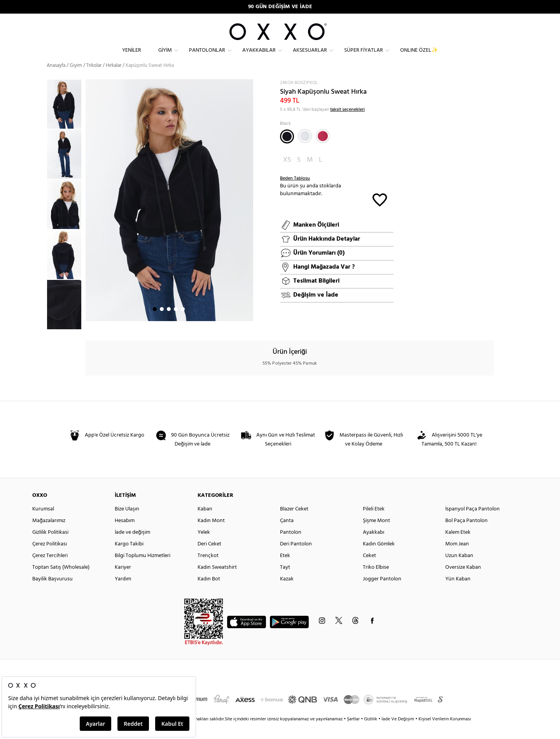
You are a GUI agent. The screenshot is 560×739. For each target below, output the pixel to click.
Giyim (165, 57)
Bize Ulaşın (127, 523)
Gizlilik (371, 733)
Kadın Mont (211, 535)
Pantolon (291, 546)
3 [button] (169, 323)
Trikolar (94, 79)
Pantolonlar (207, 57)
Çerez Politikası (50, 558)
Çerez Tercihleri (50, 570)
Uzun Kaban (459, 570)
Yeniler (132, 57)
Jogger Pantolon (382, 593)
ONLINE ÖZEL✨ (419, 57)
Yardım (123, 593)
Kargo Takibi (129, 558)
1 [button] (155, 323)
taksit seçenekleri (347, 124)
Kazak (287, 593)
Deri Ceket (209, 558)
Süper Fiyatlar (364, 57)
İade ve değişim (132, 546)
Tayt (285, 581)
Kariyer (123, 581)
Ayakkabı (374, 546)
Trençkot (208, 570)
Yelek (204, 546)
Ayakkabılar (259, 57)
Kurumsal (43, 523)
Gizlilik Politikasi (50, 546)
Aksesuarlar (310, 57)
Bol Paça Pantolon (466, 535)
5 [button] (183, 323)
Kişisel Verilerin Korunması (445, 733)
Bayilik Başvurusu (52, 593)
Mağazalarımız (49, 535)
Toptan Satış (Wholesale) (61, 581)
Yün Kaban (458, 593)
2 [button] (162, 323)
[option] (66, 118)
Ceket (369, 570)
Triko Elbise (376, 581)
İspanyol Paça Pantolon (472, 523)
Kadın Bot (209, 593)
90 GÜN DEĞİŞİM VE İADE (280, 7)
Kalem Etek (458, 546)
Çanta (287, 535)
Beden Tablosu (295, 192)
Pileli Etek (374, 523)
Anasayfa (56, 79)
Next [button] (89, 214)
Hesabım (125, 535)
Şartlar (354, 733)
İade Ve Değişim (398, 733)
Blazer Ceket (294, 523)
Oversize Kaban (463, 581)
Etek (285, 570)
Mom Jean (457, 558)
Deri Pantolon (296, 558)
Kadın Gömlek (379, 558)
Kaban (205, 523)
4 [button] (176, 323)
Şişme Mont (376, 535)
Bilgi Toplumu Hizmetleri (143, 570)
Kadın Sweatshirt (217, 581)
